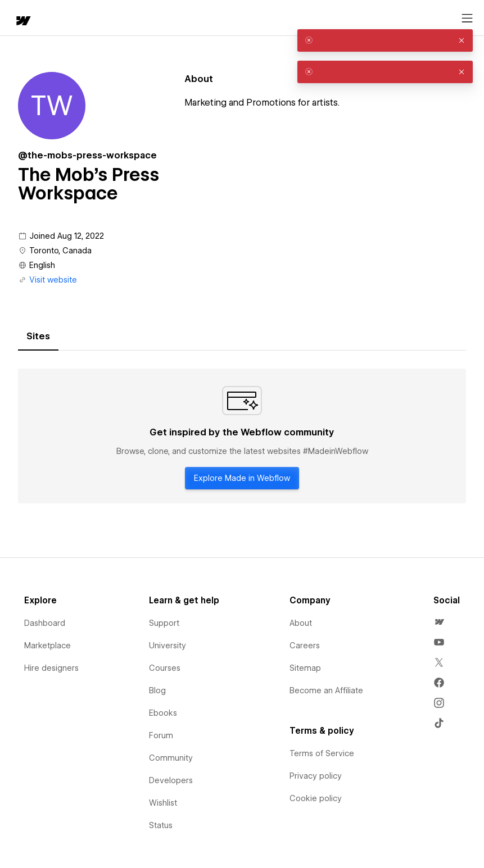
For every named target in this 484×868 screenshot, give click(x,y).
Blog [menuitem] (157, 690)
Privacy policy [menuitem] (316, 776)
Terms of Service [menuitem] (322, 753)
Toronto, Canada (60, 251)
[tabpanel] (242, 436)
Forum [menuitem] (161, 735)
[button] (462, 40)
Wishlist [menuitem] (163, 803)
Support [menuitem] (164, 623)
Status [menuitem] (161, 825)
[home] (22, 22)
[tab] (38, 337)
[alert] (385, 40)
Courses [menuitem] (165, 668)
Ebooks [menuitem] (163, 713)
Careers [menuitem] (305, 646)
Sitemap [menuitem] (305, 668)
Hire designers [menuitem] (51, 668)
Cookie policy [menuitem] (316, 798)
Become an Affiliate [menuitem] (326, 690)
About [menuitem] (301, 623)
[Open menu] (467, 19)
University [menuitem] (168, 646)
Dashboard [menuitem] (45, 623)
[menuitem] (439, 622)
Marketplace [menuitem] (48, 646)
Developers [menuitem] (171, 780)
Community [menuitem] (171, 758)
